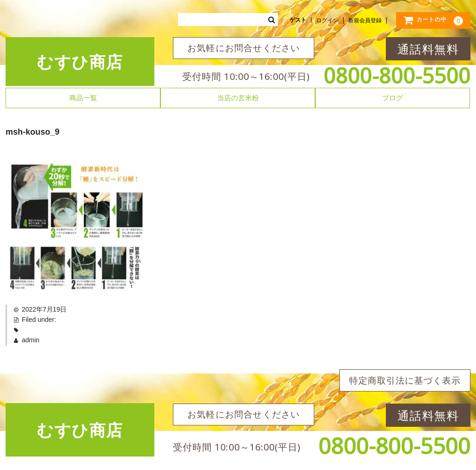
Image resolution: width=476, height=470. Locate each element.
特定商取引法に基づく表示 (405, 380)
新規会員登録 (365, 20)
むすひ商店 (80, 62)
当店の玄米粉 (238, 98)
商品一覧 (83, 98)
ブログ (393, 98)
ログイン (327, 20)
